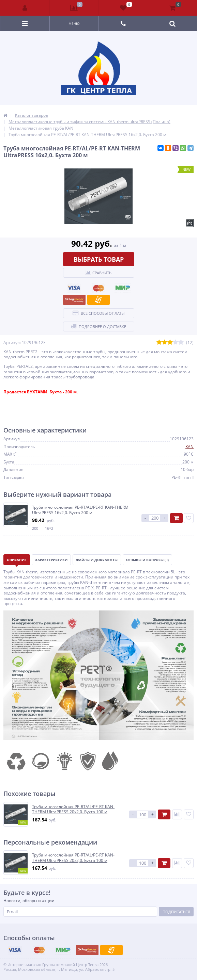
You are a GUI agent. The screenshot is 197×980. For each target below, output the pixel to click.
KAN (190, 447)
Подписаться (176, 912)
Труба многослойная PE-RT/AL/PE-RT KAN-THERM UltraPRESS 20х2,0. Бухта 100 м (73, 809)
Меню (74, 23)
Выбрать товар (99, 259)
